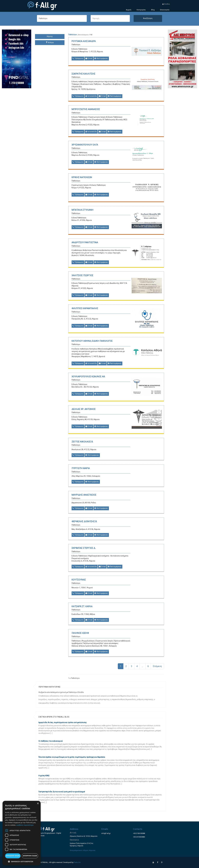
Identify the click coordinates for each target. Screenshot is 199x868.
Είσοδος (166, 4)
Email (89, 58)
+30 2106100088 (139, 833)
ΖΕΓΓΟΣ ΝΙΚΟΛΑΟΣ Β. (82, 442)
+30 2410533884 (139, 837)
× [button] (38, 804)
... (143, 666)
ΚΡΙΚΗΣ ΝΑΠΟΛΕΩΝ (82, 177)
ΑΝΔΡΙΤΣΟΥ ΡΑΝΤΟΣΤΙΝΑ (85, 242)
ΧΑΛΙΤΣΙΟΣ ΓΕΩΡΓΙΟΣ (82, 275)
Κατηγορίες (141, 10)
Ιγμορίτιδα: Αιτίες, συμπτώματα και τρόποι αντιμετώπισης (63, 722)
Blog (153, 10)
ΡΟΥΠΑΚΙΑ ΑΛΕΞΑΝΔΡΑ (84, 41)
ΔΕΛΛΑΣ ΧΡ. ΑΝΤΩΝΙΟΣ (84, 409)
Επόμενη (157, 666)
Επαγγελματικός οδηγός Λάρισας (83, 850)
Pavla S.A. (77, 862)
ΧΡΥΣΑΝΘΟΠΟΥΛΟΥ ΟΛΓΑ (85, 145)
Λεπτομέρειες (101, 58)
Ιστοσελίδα (91, 96)
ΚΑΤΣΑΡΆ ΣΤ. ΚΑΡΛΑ (82, 606)
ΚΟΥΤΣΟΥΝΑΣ (79, 580)
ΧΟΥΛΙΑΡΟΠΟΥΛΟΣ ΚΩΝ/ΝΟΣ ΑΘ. (88, 376)
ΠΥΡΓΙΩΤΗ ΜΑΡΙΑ (81, 468)
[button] (22, 861)
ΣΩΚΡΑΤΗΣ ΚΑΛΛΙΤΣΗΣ (83, 74)
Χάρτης (50, 36)
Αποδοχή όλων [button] (13, 856)
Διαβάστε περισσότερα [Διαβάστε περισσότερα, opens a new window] (25, 825)
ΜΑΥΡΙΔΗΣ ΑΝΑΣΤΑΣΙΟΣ (84, 495)
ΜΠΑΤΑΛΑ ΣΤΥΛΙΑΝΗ (82, 210)
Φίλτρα (50, 42)
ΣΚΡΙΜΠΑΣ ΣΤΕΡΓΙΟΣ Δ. (84, 548)
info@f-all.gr (106, 833)
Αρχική (129, 10)
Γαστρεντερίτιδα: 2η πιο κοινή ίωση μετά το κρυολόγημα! (62, 792)
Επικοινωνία (165, 10)
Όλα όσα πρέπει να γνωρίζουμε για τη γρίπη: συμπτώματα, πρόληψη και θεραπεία (72, 757)
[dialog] (22, 833)
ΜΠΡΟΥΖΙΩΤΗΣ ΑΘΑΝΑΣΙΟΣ (86, 109)
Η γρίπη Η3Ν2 (44, 776)
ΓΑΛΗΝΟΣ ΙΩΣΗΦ (80, 633)
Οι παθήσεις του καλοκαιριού (51, 741)
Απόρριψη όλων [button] (30, 856)
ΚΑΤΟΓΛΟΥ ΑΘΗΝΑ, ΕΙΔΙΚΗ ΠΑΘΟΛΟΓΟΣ (92, 341)
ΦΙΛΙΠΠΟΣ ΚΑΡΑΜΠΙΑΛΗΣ (85, 308)
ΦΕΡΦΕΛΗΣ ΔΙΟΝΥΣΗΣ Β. (84, 521)
